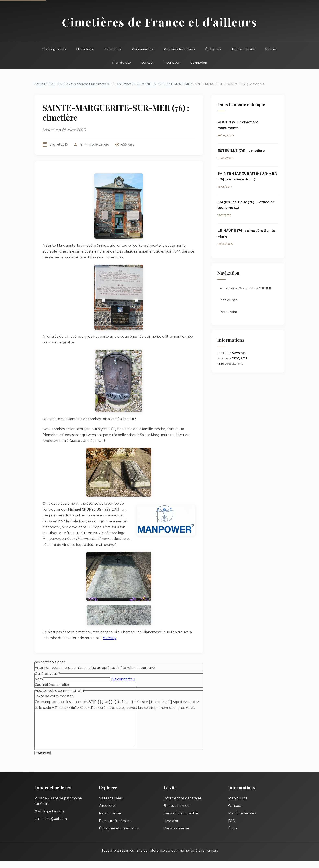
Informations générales (182, 805)
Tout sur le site (243, 49)
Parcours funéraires (179, 49)
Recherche (228, 312)
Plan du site (121, 62)
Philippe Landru (97, 144)
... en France (123, 84)
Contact (147, 62)
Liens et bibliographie (181, 820)
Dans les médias (176, 835)
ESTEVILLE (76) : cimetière (241, 151)
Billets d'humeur (177, 812)
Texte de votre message (54, 696)
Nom (39, 679)
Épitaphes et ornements (119, 835)
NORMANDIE (144, 84)
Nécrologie (85, 49)
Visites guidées (54, 49)
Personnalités (143, 49)
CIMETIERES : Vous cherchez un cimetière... (80, 84)
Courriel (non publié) (52, 685)
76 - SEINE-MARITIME (174, 84)
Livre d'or (171, 827)
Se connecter (123, 679)
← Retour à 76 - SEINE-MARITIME (246, 288)
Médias (271, 49)
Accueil (40, 84)
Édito (233, 835)
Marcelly (109, 638)
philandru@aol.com (51, 825)
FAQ (232, 827)
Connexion (199, 62)
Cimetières (113, 49)
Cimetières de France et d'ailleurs (160, 22)
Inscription (172, 62)
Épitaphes (213, 49)
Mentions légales (242, 820)
